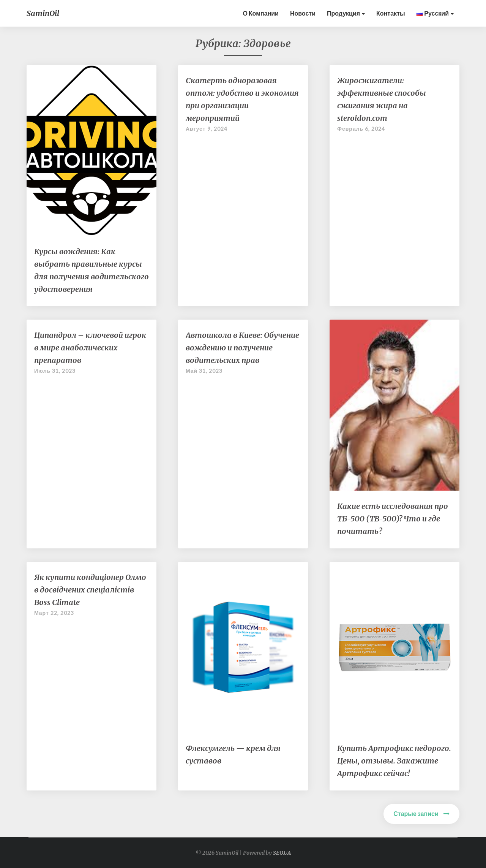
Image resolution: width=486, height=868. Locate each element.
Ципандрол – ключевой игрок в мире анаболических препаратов (90, 348)
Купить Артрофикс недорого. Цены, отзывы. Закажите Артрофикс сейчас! (394, 761)
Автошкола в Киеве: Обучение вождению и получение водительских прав (242, 348)
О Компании (261, 13)
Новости (303, 13)
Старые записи (421, 813)
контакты (391, 13)
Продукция (346, 13)
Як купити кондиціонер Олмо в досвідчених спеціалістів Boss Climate (90, 590)
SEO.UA (282, 853)
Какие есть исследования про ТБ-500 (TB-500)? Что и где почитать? (393, 519)
